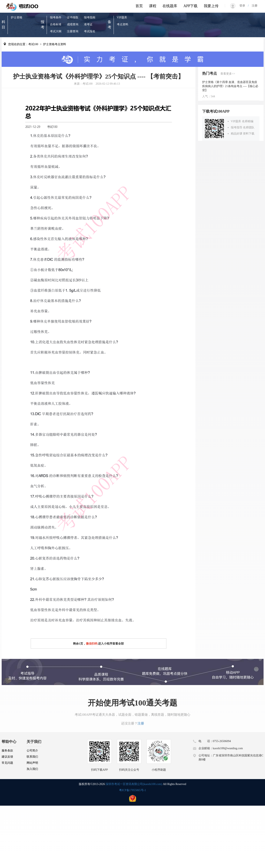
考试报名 (90, 31)
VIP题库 (122, 17)
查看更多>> (228, 74)
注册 (253, 6)
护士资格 (17, 17)
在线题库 (170, 6)
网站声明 (32, 763)
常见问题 (7, 763)
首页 (139, 6)
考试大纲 (56, 31)
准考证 (88, 24)
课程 (153, 6)
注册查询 (73, 31)
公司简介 (32, 751)
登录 (244, 6)
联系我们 (32, 757)
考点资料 (123, 24)
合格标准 (56, 24)
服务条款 (7, 751)
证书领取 (73, 17)
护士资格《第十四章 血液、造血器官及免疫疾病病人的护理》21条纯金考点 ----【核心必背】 (230, 86)
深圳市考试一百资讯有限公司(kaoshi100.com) (134, 784)
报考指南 (90, 17)
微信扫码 (92, 644)
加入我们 (32, 769)
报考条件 (56, 17)
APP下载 (190, 6)
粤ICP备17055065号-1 (132, 790)
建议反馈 (7, 757)
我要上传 (211, 6)
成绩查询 (73, 24)
